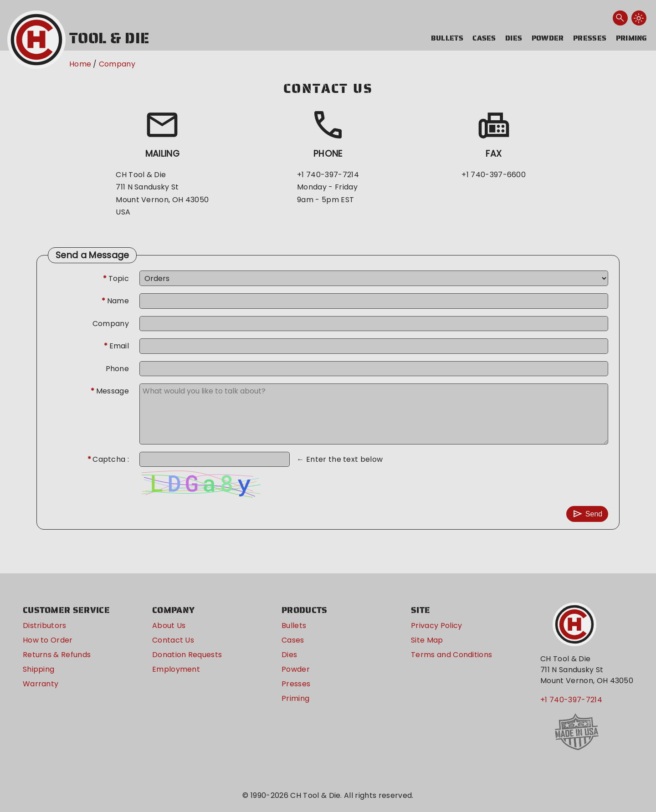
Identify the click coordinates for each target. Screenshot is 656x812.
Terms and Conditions (451, 655)
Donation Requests (187, 655)
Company (117, 64)
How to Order (48, 640)
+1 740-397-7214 (571, 700)
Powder (548, 38)
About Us (169, 626)
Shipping (39, 669)
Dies (514, 38)
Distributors (45, 626)
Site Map (427, 640)
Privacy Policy (436, 626)
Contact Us (173, 640)
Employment (176, 669)
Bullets (447, 38)
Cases (484, 38)
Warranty (41, 684)
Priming (632, 38)
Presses (590, 38)
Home (80, 64)
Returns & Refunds (57, 655)
